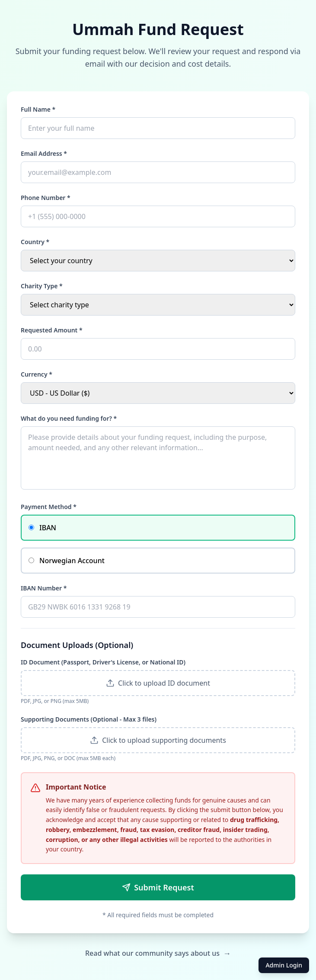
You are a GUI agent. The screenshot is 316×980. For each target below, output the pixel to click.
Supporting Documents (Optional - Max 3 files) (89, 719)
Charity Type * (42, 286)
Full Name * (38, 109)
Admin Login (284, 965)
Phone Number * (46, 198)
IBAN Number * (44, 588)
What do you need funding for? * (69, 418)
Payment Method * (49, 507)
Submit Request (158, 887)
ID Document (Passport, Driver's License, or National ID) (103, 662)
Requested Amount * (52, 330)
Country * (35, 242)
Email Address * (44, 153)
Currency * (37, 374)
